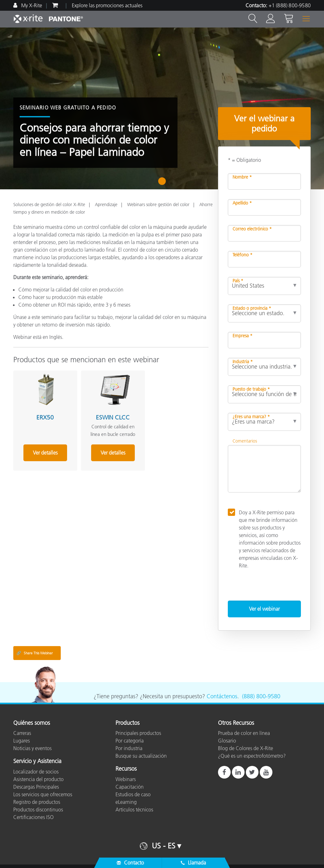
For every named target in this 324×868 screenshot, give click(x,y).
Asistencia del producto (38, 779)
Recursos (126, 769)
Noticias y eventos (32, 748)
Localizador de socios (36, 772)
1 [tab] (163, 183)
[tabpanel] (162, 108)
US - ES (164, 846)
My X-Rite (31, 5)
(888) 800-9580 (261, 696)
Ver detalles (44, 451)
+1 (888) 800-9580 (290, 5)
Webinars (126, 779)
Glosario (227, 741)
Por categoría (130, 741)
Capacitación (130, 787)
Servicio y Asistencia (37, 761)
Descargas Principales (36, 787)
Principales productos (138, 733)
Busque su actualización (141, 756)
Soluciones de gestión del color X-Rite (49, 205)
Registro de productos (37, 802)
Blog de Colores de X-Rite (246, 748)
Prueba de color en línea (244, 733)
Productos (128, 723)
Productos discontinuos (38, 810)
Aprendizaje (106, 205)
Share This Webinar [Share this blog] (35, 653)
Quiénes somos (32, 723)
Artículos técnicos (134, 810)
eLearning (126, 802)
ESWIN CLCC (108, 416)
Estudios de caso (133, 794)
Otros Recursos (236, 723)
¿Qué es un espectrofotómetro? (252, 756)
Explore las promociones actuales (107, 5)
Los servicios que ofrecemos (43, 794)
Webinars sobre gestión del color (158, 205)
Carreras (22, 733)
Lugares (22, 741)
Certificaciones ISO (34, 817)
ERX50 (44, 416)
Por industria (129, 748)
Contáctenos (222, 696)
